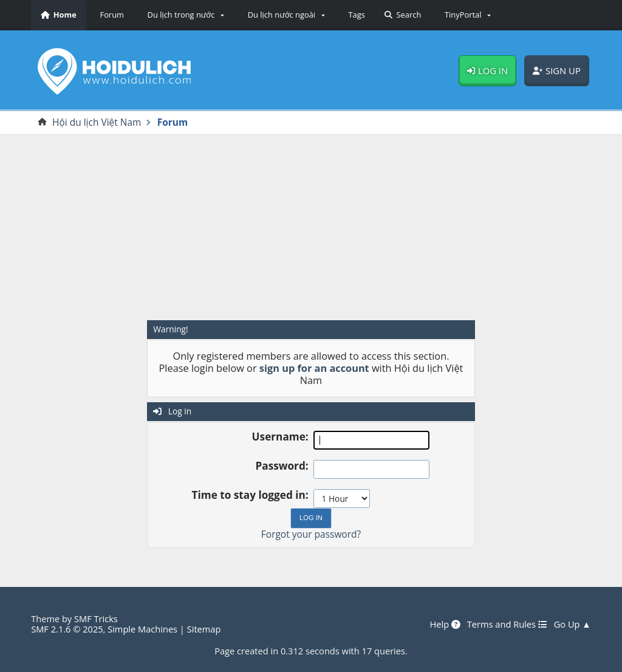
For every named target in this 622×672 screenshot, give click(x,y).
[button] (184, 15)
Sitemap (204, 629)
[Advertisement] (311, 227)
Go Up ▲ (572, 625)
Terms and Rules (507, 625)
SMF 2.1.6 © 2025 (67, 629)
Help (445, 625)
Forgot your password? (311, 534)
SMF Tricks (96, 619)
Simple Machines (142, 629)
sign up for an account (314, 368)
